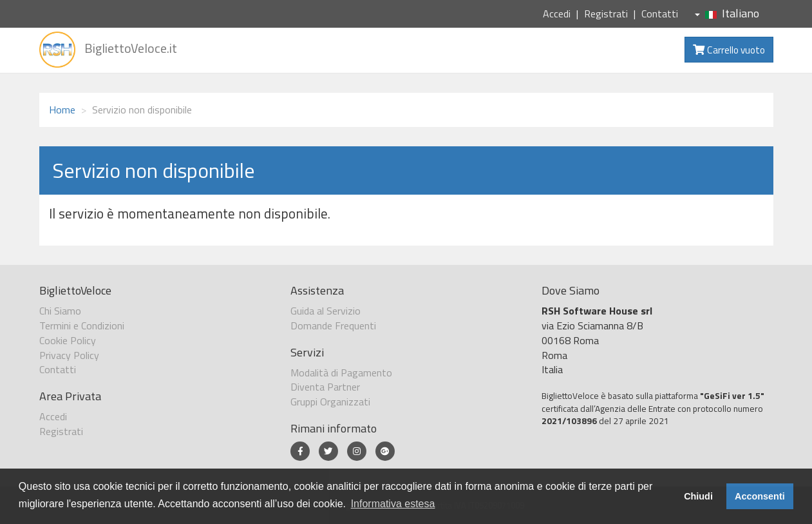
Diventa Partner (325, 387)
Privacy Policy (69, 355)
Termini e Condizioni (82, 325)
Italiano (727, 13)
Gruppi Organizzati (330, 402)
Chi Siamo (60, 311)
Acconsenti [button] (760, 496)
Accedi (557, 14)
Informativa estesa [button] (393, 504)
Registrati (606, 14)
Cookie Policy (68, 340)
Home (62, 110)
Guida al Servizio (326, 311)
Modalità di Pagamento (341, 373)
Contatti (660, 14)
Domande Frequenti (333, 325)
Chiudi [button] (698, 496)
